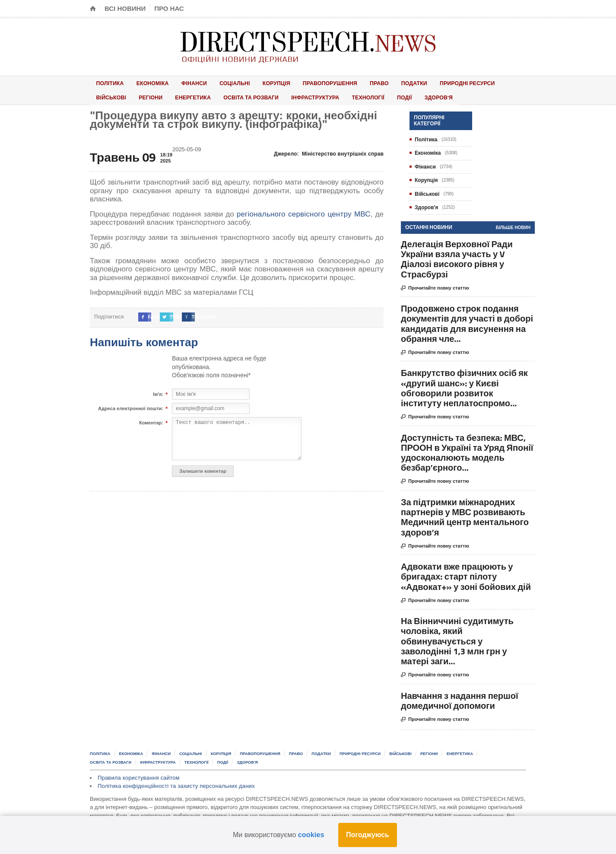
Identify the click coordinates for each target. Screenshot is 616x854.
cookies (311, 835)
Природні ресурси (430, 82)
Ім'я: (158, 392)
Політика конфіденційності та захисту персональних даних (174, 782)
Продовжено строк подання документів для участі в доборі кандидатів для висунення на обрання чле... (467, 320)
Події (341, 95)
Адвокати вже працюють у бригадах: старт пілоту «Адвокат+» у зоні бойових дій (466, 573)
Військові (482, 82)
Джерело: (330, 151)
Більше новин (513, 225)
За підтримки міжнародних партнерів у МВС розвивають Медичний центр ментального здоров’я (465, 514)
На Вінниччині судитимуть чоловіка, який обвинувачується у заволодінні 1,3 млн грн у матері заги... (457, 638)
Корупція (255, 82)
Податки (380, 82)
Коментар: (151, 420)
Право (351, 82)
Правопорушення (305, 82)
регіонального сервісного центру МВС (304, 211)
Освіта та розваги (198, 95)
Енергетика (143, 95)
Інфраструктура (260, 95)
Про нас (169, 8)
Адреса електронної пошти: (131, 406)
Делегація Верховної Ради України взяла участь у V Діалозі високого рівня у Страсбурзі (457, 256)
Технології (310, 95)
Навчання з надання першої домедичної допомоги (460, 698)
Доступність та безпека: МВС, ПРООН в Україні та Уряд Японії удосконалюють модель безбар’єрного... (467, 450)
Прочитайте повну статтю (435, 285)
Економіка (146, 82)
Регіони (105, 95)
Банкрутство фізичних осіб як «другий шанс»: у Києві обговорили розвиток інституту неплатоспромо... (464, 385)
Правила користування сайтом (138, 774)
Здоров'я (369, 95)
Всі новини (125, 8)
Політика (108, 82)
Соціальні (218, 82)
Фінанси (182, 82)
